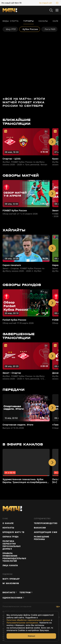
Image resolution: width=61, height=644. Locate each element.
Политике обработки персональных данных (28, 620)
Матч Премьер (11, 579)
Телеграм (25, 592)
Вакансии (40, 528)
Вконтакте (9, 592)
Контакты (8, 528)
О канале (8, 523)
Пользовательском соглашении (22, 623)
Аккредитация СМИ (46, 532)
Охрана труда (11, 537)
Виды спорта (11, 21)
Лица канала (10, 566)
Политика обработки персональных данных (12, 545)
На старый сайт (46, 3)
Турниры (29, 21)
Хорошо (31, 636)
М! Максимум (11, 583)
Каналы (43, 21)
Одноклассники (12, 598)
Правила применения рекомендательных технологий (14, 557)
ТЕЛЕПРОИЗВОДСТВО (46, 523)
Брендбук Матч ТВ (13, 532)
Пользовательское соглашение (17, 607)
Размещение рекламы (42, 538)
